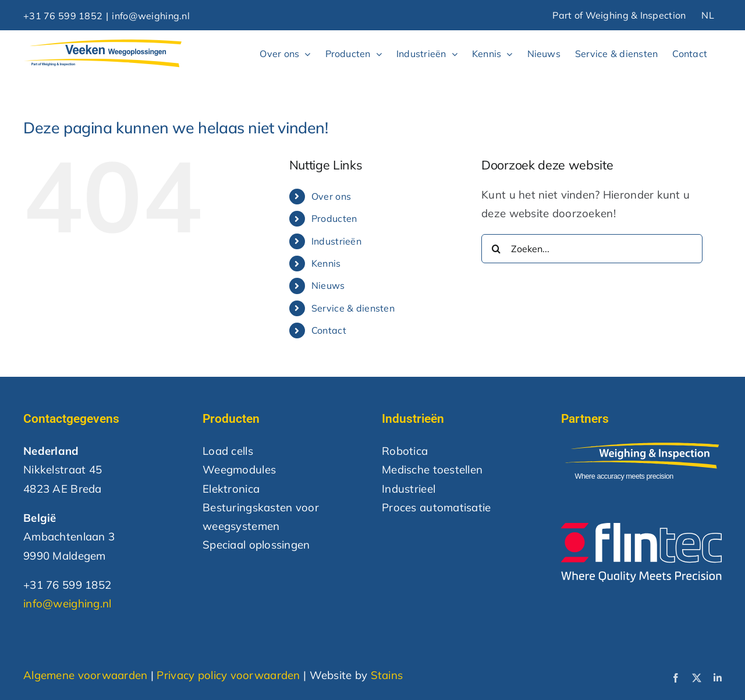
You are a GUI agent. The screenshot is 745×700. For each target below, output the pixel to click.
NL (708, 15)
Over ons (331, 196)
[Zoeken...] (592, 249)
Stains (387, 675)
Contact (329, 330)
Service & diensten (353, 308)
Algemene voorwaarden (86, 675)
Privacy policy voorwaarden (228, 675)
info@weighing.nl (150, 16)
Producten (334, 218)
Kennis (326, 263)
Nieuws (328, 285)
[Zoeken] (496, 249)
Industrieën (336, 241)
